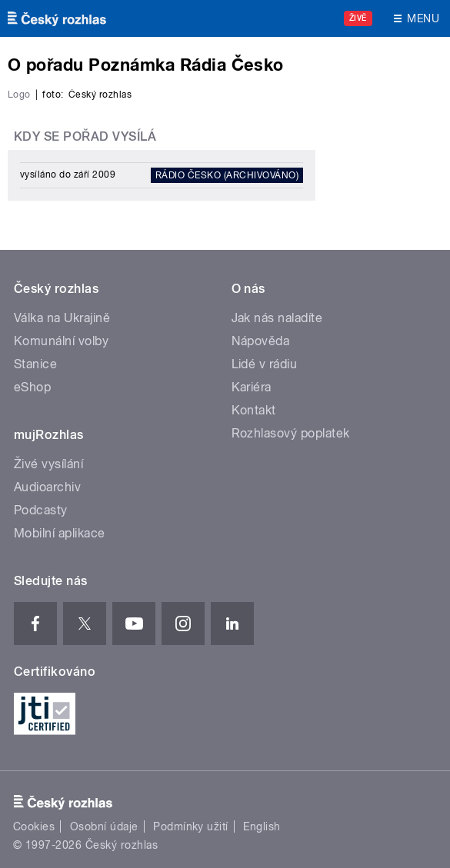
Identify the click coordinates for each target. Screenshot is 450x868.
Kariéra (252, 387)
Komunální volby (61, 341)
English (262, 826)
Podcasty (41, 510)
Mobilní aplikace (60, 533)
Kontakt (254, 410)
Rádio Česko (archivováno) (227, 175)
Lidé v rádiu (265, 364)
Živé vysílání (48, 464)
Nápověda (261, 341)
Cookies (34, 826)
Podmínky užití (191, 826)
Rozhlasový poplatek (291, 433)
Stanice (35, 364)
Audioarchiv (47, 487)
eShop (32, 387)
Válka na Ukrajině (62, 318)
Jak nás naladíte (277, 318)
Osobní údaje (104, 826)
